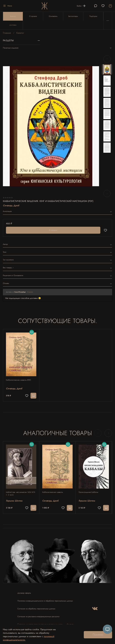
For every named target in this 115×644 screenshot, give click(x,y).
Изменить (30, 292)
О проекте (33, 16)
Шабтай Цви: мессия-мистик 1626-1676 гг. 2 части (21, 493)
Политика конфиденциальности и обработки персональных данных (45, 601)
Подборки (93, 16)
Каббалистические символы (53, 492)
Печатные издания (57, 48)
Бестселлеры (73, 16)
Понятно (98, 635)
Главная (7, 33)
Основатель (53, 16)
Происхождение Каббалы (88, 492)
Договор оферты (24, 593)
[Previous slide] (107, 59)
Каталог (13, 16)
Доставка (13, 25)
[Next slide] (107, 193)
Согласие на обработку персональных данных (36, 609)
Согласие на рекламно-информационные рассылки (38, 616)
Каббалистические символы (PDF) (18, 380)
